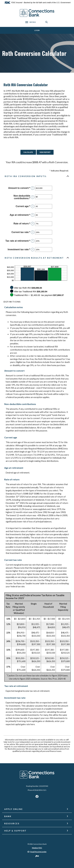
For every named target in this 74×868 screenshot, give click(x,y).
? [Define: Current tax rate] (33, 232)
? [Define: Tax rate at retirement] (33, 241)
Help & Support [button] (15, 831)
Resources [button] (12, 823)
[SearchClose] (47, 22)
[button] (37, 176)
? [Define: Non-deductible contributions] (33, 197)
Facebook (37, 797)
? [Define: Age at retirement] (33, 215)
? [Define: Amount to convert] (33, 188)
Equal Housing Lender (38, 852)
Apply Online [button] (14, 809)
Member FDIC (37, 848)
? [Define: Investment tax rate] (33, 250)
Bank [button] (8, 816)
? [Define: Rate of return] (33, 224)
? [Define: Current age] (33, 206)
